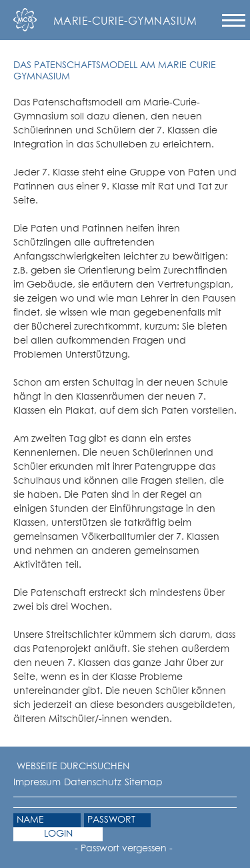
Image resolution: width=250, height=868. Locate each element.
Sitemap (144, 783)
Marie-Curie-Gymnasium (125, 21)
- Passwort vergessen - (124, 849)
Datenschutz (93, 783)
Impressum (37, 783)
